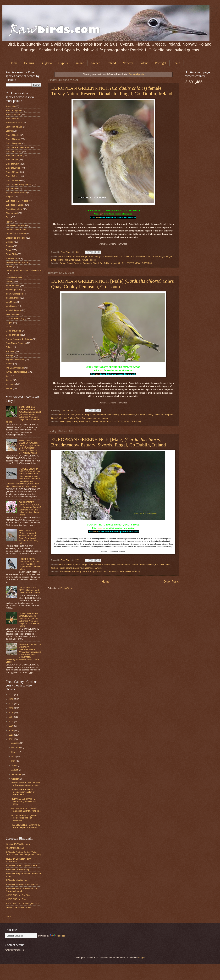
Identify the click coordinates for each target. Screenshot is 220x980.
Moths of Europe (13, 331)
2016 (11, 712)
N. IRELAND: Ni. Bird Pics (18, 895)
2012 (11, 695)
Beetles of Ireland (14, 127)
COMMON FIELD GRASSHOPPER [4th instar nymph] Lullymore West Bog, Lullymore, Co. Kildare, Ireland (23, 414)
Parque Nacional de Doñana (19, 339)
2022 (11, 739)
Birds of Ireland (99, 415)
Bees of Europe (13, 119)
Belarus (29, 63)
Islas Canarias (12, 314)
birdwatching (113, 415)
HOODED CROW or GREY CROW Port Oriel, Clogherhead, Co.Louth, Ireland (30, 564)
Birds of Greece (13, 176)
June (14, 765)
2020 (11, 730)
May (14, 761)
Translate (57, 936)
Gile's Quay (81, 418)
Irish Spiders (11, 306)
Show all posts (136, 74)
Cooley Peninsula (155, 415)
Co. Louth (141, 415)
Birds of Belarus (13, 139)
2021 (11, 735)
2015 (11, 708)
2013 (11, 699)
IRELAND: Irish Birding (16, 880)
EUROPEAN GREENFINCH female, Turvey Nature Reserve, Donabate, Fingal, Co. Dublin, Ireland (112, 91)
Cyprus (63, 63)
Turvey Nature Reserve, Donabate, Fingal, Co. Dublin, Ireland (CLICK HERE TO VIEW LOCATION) (106, 263)
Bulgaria (46, 63)
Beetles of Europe (14, 123)
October (15, 779)
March (14, 752)
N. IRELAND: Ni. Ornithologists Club (22, 903)
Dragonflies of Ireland (16, 238)
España (9, 246)
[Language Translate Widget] (21, 936)
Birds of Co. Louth (67, 415)
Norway (128, 63)
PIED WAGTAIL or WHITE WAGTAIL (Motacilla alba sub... (24, 801)
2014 (11, 704)
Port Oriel (10, 351)
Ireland (111, 63)
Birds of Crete (12, 160)
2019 (11, 726)
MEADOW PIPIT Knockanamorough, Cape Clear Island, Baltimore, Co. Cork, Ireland (28, 537)
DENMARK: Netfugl (15, 848)
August (15, 770)
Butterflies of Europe (15, 205)
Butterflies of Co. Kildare (17, 201)
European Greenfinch (140, 256)
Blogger (142, 958)
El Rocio (10, 242)
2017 (11, 717)
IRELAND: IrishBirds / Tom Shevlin (22, 884)
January (15, 743)
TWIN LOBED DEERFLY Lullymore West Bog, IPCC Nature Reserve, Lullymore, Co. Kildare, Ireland (30, 447)
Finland (79, 63)
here (101, 214)
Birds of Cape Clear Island (18, 147)
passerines (103, 418)
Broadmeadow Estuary (127, 565)
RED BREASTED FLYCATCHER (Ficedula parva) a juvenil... (26, 826)
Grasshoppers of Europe (17, 262)
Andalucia (10, 106)
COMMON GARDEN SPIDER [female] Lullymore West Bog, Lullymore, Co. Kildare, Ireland (29, 620)
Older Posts (171, 582)
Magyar (9, 323)
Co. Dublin (125, 256)
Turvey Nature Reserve (86, 260)
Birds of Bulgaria (13, 143)
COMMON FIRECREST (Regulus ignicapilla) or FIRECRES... (23, 792)
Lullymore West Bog (15, 318)
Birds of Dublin (65, 256)
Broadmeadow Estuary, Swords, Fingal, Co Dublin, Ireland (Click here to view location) (100, 571)
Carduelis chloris (111, 256)
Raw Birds (66, 252)
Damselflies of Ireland (16, 225)
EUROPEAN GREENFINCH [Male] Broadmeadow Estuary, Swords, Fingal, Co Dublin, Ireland (109, 442)
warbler (9, 388)
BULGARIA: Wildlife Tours (18, 844)
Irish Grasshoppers (14, 294)
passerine (92, 418)
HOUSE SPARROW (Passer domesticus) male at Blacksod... (24, 818)
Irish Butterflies (13, 286)
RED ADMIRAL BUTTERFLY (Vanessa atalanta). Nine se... (26, 810)
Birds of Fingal (95, 256)
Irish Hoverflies (13, 298)
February (16, 747)
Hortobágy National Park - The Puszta (23, 271)
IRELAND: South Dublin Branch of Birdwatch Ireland (21, 890)
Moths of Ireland (13, 335)
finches (155, 256)
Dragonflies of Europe (16, 234)
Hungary (10, 281)
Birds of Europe (80, 256)
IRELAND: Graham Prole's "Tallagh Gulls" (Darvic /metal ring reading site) (23, 853)
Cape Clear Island (14, 209)
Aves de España (13, 110)
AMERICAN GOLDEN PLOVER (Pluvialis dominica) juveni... (26, 784)
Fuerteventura (12, 258)
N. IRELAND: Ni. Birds (16, 899)
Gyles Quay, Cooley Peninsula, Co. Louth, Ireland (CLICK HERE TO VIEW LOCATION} (101, 421)
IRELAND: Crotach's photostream (21, 865)
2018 (11, 721)
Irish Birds (69, 260)
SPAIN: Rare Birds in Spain (18, 907)
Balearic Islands (13, 115)
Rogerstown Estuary (15, 360)
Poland (144, 63)
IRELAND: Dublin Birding (17, 870)
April (14, 756)
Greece (96, 63)
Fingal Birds (11, 254)
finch (65, 418)
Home (14, 63)
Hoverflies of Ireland (15, 277)
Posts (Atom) (66, 588)
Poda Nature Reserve (16, 343)
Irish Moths (11, 302)
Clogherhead (12, 213)
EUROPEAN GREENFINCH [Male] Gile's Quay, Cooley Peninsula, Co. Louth (112, 284)
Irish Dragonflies (13, 290)
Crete (8, 217)
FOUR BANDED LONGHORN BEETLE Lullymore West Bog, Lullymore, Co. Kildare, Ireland (30, 508)
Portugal (161, 63)
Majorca (9, 327)
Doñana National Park (16, 230)
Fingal (162, 256)
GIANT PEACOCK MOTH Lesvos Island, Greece (29, 590)
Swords (98, 568)
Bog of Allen (11, 188)
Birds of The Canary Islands (19, 184)
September (17, 774)
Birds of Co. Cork (14, 151)
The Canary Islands (15, 368)
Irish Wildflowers (13, 310)
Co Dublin (160, 565)
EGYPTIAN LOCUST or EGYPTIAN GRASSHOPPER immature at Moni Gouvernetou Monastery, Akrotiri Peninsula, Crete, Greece (23, 653)
